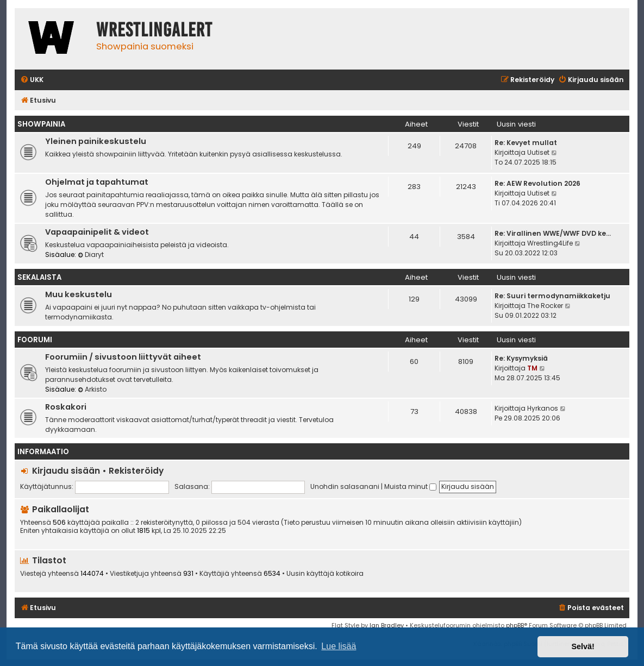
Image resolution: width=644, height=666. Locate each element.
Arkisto (92, 389)
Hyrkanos (543, 408)
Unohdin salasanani (345, 486)
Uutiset (538, 152)
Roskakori (66, 407)
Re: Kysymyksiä (521, 358)
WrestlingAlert (154, 30)
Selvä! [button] (583, 646)
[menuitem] (32, 80)
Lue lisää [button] (339, 646)
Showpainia (41, 124)
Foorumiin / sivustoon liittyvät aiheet (123, 357)
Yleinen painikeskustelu (96, 141)
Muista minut (410, 486)
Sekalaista (39, 277)
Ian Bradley (387, 625)
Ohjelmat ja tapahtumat (97, 182)
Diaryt (91, 255)
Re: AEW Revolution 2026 (537, 183)
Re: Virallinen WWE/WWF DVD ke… (553, 233)
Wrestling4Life (550, 243)
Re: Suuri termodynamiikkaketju (552, 296)
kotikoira (350, 574)
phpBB (515, 625)
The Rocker (545, 306)
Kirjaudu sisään (66, 471)
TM (532, 368)
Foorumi (35, 340)
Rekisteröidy (136, 471)
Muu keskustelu (79, 294)
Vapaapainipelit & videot (97, 232)
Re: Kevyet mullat (526, 143)
